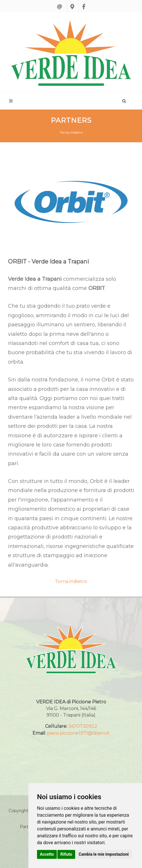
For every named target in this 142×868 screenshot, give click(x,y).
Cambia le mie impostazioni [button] (104, 854)
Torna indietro (71, 132)
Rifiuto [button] (66, 854)
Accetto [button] (47, 854)
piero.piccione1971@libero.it (78, 733)
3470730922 (83, 726)
